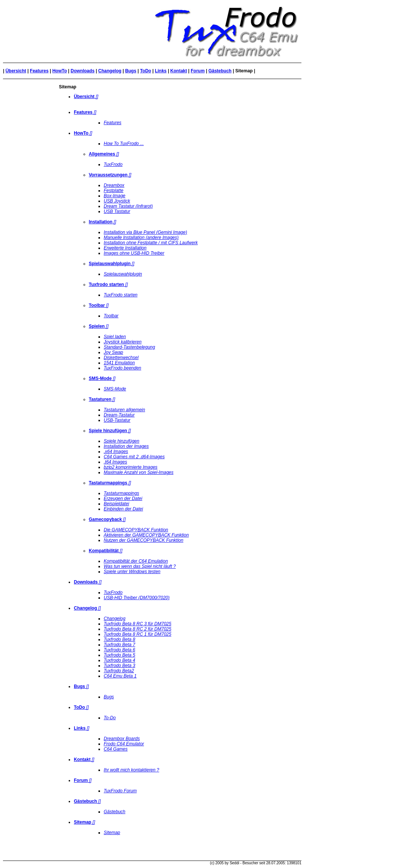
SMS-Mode (100, 378)
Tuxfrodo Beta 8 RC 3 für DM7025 (137, 624)
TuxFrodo (113, 164)
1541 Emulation (119, 363)
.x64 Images (116, 452)
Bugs (131, 71)
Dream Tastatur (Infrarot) (128, 206)
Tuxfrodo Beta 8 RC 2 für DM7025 (137, 629)
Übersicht (16, 71)
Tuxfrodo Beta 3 (120, 666)
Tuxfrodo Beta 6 (120, 650)
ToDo (145, 71)
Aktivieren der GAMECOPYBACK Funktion (146, 535)
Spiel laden (115, 337)
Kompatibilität (104, 551)
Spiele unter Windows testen (132, 572)
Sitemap (112, 833)
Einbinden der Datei (123, 509)
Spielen (97, 326)
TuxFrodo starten (120, 295)
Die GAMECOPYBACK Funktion (136, 530)
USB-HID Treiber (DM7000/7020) (137, 598)
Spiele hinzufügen (108, 431)
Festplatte (114, 191)
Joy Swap (113, 352)
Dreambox (114, 185)
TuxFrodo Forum (120, 791)
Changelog (110, 71)
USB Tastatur (117, 211)
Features (39, 71)
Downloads (82, 71)
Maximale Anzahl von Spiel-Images (139, 472)
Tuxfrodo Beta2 (119, 671)
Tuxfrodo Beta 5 (120, 655)
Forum (198, 71)
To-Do (110, 718)
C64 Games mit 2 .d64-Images (134, 457)
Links (161, 71)
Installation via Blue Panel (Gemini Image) (145, 232)
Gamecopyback (105, 519)
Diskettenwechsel (121, 358)
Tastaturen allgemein (124, 410)
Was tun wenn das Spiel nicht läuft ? (140, 566)
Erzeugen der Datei (123, 499)
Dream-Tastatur (119, 415)
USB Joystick (117, 201)
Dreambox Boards (122, 739)
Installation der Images (126, 446)
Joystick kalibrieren (123, 342)
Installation (101, 222)
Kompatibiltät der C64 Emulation (136, 561)
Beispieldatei (116, 504)
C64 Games (116, 749)
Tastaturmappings (108, 483)
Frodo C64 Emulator (124, 744)
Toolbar (97, 305)
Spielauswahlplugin (110, 264)
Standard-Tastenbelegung (129, 347)
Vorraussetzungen (108, 175)
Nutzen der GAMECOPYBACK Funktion (143, 540)
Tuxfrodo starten (106, 284)
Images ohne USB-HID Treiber (134, 253)
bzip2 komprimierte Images (131, 467)
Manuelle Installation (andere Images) (141, 238)
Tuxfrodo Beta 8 (120, 639)
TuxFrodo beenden (123, 368)
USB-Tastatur (117, 420)
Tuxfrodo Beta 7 (120, 645)
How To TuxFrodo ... (124, 144)
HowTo (59, 71)
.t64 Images (115, 462)
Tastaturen (100, 399)
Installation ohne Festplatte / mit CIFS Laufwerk (151, 243)
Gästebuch (220, 71)
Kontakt (179, 71)
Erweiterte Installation (125, 248)
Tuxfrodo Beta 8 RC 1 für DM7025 (137, 634)
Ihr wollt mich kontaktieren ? (131, 770)
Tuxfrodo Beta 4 (120, 660)
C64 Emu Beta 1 (120, 676)
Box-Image (115, 196)
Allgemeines (102, 154)
